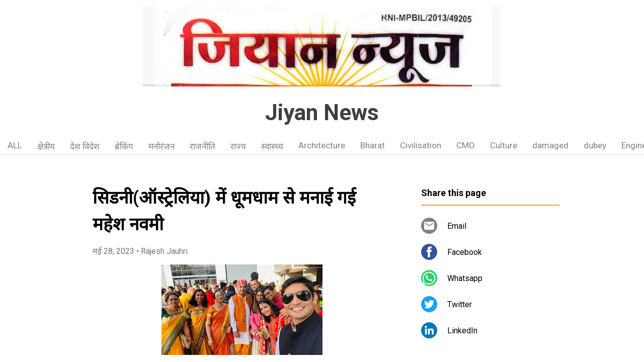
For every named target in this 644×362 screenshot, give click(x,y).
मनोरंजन (162, 146)
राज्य (238, 146)
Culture (504, 145)
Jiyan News (322, 113)
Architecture (322, 145)
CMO (466, 145)
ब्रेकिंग (124, 146)
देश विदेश (85, 146)
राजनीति (203, 146)
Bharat (373, 145)
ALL (15, 145)
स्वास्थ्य (272, 146)
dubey (595, 145)
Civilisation (421, 145)
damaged (550, 145)
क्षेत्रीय (46, 146)
